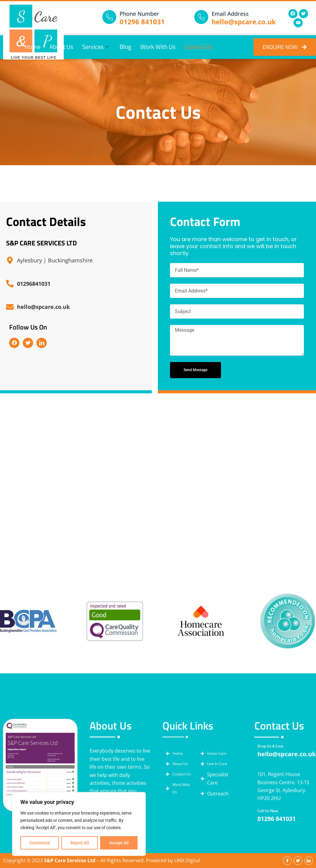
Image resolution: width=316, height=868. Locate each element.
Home (32, 47)
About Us (61, 47)
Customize (40, 843)
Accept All (119, 843)
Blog (125, 47)
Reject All (80, 843)
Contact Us (199, 47)
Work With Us (158, 47)
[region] (79, 824)
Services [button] (95, 47)
